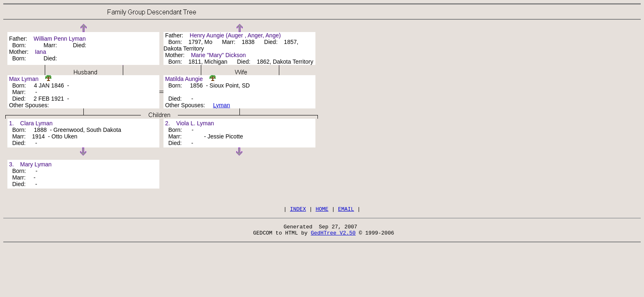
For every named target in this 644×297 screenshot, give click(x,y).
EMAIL (346, 210)
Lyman (222, 105)
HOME (322, 210)
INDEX (298, 210)
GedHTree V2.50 (333, 236)
